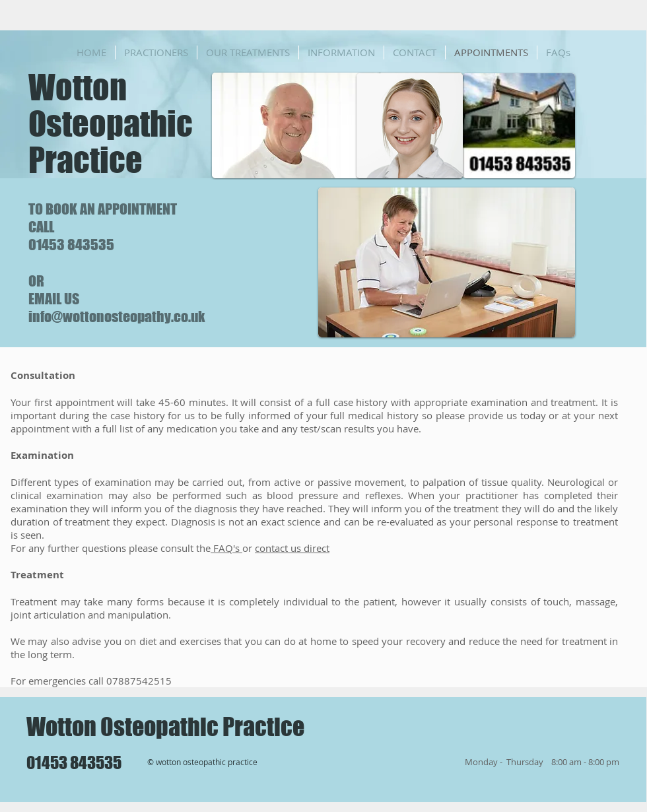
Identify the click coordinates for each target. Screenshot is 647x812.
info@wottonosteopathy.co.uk (117, 317)
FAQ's (226, 548)
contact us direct (292, 548)
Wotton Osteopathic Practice (111, 124)
